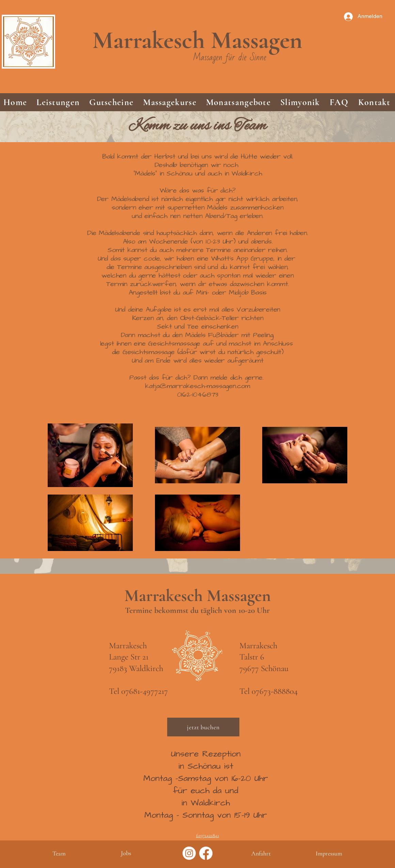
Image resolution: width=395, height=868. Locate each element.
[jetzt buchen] (203, 727)
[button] (58, 102)
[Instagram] (189, 853)
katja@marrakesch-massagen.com (198, 386)
